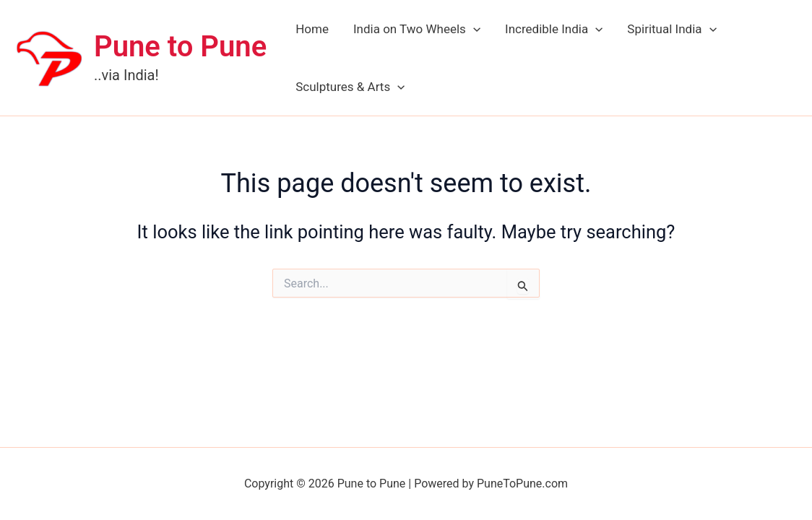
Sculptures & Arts (350, 87)
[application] (473, 29)
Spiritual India (671, 29)
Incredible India (554, 29)
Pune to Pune (180, 47)
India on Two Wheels (417, 29)
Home (312, 29)
